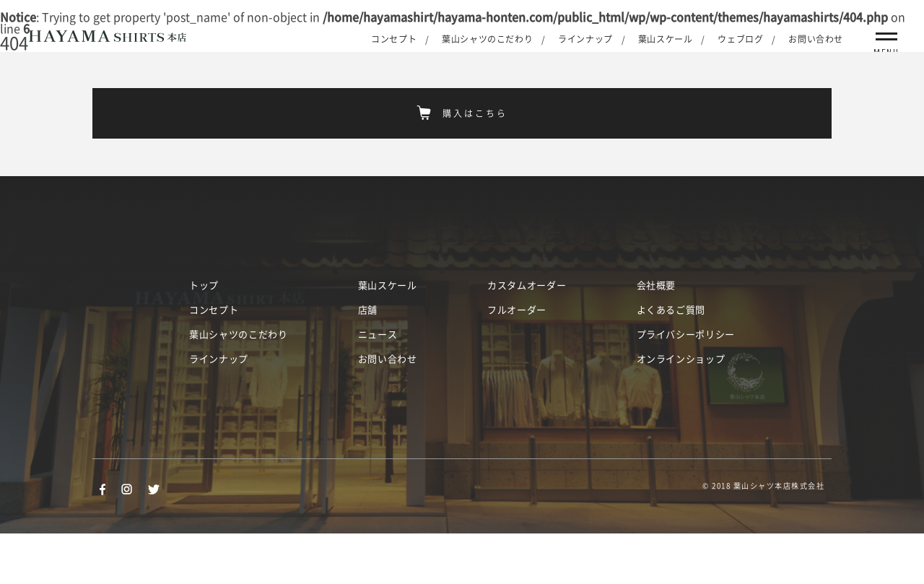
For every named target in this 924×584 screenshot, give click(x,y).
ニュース (378, 385)
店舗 (368, 361)
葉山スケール (666, 39)
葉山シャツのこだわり (487, 39)
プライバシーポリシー (686, 385)
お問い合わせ (816, 39)
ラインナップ (585, 39)
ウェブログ (740, 39)
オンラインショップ (681, 410)
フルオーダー (517, 361)
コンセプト (394, 39)
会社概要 (657, 336)
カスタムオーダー (527, 336)
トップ (204, 336)
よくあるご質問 (671, 361)
